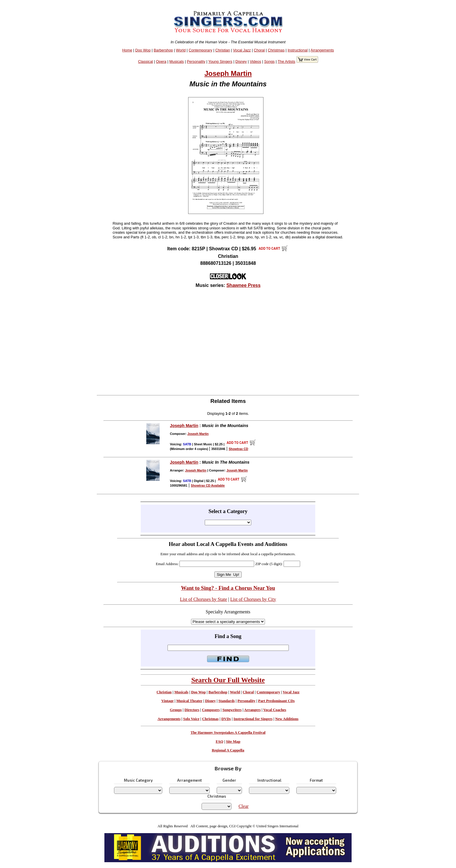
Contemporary (201, 50)
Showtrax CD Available (208, 485)
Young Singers (220, 61)
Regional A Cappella (228, 750)
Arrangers (252, 710)
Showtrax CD (238, 449)
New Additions (287, 719)
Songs (269, 61)
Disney (241, 61)
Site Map (233, 742)
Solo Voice (191, 719)
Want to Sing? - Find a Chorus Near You (228, 588)
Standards (227, 701)
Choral (259, 50)
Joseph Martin (228, 73)
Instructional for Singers (253, 719)
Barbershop (163, 50)
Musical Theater (189, 701)
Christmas (276, 50)
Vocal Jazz (242, 50)
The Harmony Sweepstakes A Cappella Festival (228, 733)
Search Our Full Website (228, 680)
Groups (176, 710)
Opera (161, 61)
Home (127, 50)
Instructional (298, 50)
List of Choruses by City (253, 599)
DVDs (226, 719)
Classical (146, 61)
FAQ (220, 742)
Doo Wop (143, 50)
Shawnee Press (243, 285)
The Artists (286, 61)
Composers (211, 710)
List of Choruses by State (204, 599)
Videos (255, 61)
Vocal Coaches (275, 710)
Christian (223, 50)
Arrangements (322, 50)
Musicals (177, 61)
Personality (196, 61)
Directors (192, 710)
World (181, 50)
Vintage (168, 701)
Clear (244, 806)
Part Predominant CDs (277, 701)
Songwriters (232, 710)
